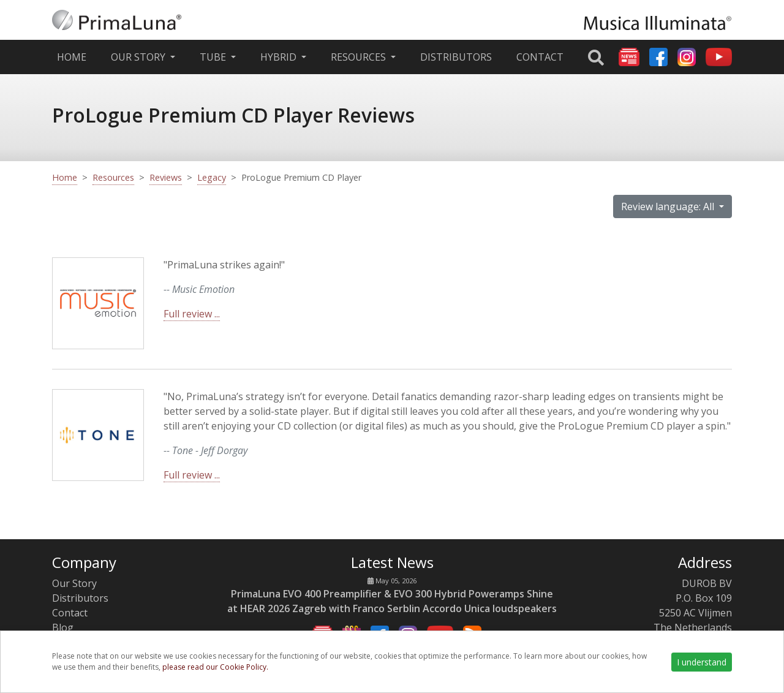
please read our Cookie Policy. (215, 667)
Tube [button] (214, 57)
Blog (63, 627)
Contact (540, 57)
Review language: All (669, 206)
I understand (702, 662)
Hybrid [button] (280, 57)
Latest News (392, 562)
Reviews (166, 177)
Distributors (456, 57)
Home (74, 56)
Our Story (74, 583)
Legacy (212, 177)
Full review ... (192, 314)
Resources (113, 177)
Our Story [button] (139, 57)
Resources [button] (360, 57)
